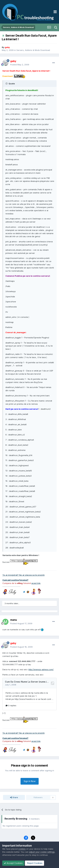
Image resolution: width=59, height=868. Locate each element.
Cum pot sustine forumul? (15, 580)
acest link (36, 583)
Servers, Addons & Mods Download (33, 50)
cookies (22, 849)
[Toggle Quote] (7, 84)
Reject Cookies (34, 863)
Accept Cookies (13, 863)
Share (14, 797)
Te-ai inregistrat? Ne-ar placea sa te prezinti (23, 575)
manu (14, 620)
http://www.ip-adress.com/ (41, 669)
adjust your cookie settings (42, 852)
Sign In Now (30, 781)
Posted (20, 65)
